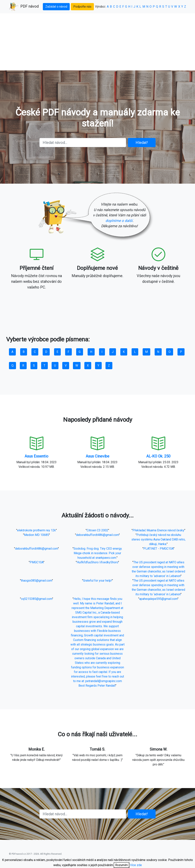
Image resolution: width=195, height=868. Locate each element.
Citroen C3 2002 (97, 530)
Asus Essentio (36, 456)
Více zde (136, 865)
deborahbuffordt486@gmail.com (97, 535)
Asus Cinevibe (97, 456)
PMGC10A (37, 562)
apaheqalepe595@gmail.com (158, 599)
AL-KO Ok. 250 (158, 456)
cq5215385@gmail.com (37, 599)
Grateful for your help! (97, 581)
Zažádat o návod (56, 7)
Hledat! (142, 143)
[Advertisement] (97, 42)
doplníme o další (119, 221)
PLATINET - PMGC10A (158, 549)
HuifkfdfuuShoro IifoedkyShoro (97, 562)
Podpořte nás (82, 7)
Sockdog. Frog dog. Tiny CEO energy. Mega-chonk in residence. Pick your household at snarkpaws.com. (98, 553)
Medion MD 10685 (36, 535)
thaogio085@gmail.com (36, 581)
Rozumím (121, 865)
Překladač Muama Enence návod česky (158, 530)
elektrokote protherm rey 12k (36, 530)
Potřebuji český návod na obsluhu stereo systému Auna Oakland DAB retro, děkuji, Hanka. (158, 539)
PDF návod (24, 7)
